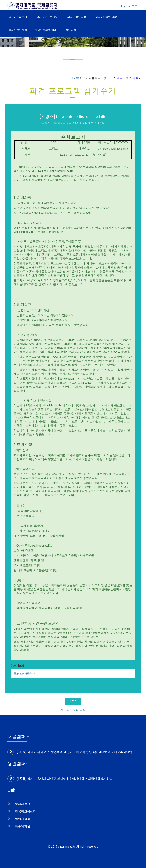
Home (76, 78)
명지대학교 (23, 804)
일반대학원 (23, 819)
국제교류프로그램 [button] (48, 17)
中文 (135, 6)
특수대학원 (23, 826)
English (126, 6)
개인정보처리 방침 (73, 710)
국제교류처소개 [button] (19, 17)
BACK (73, 701)
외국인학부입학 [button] (78, 17)
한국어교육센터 (18, 30)
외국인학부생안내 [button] (46, 30)
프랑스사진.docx (25, 673)
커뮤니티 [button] (72, 30)
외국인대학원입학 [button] (107, 17)
